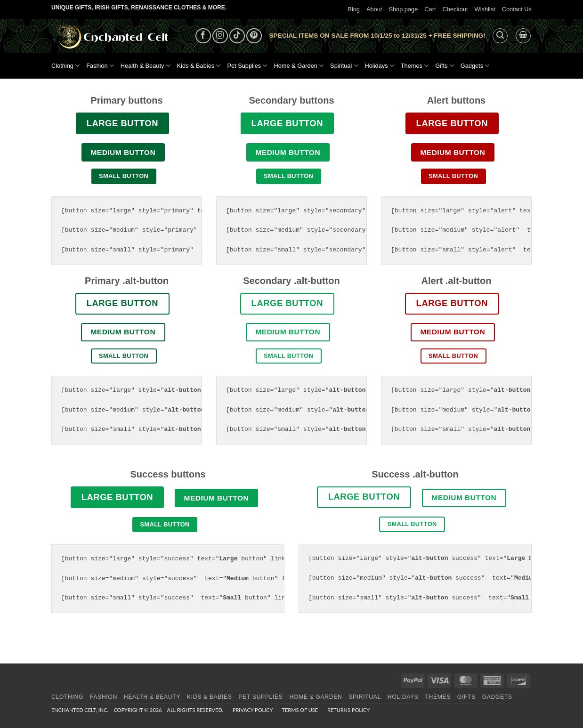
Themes (415, 66)
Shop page (403, 9)
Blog (354, 9)
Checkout (455, 9)
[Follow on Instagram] (220, 36)
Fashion (100, 66)
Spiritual (344, 66)
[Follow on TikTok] (237, 36)
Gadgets (475, 66)
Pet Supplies (247, 66)
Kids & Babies (199, 66)
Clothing (65, 66)
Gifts (445, 66)
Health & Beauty (146, 66)
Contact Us (517, 9)
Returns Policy (348, 710)
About (374, 9)
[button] (500, 36)
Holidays (380, 66)
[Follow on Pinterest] (254, 36)
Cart (430, 9)
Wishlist (485, 9)
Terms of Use (300, 710)
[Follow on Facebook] (203, 36)
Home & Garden (299, 66)
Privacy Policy (253, 710)
